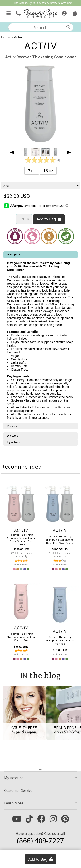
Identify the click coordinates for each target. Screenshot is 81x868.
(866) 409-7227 (40, 841)
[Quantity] (24, 219)
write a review (21, 564)
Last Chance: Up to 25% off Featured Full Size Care (43, 3)
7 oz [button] (32, 171)
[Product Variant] (41, 186)
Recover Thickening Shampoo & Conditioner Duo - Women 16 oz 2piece (21, 539)
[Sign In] (64, 12)
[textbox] (41, 27)
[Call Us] (18, 12)
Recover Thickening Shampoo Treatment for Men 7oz (60, 640)
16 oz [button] (48, 171)
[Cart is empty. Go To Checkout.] (74, 12)
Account (13, 778)
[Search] (68, 27)
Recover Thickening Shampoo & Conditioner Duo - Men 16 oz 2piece (60, 540)
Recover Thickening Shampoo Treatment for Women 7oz (21, 637)
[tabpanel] (40, 337)
